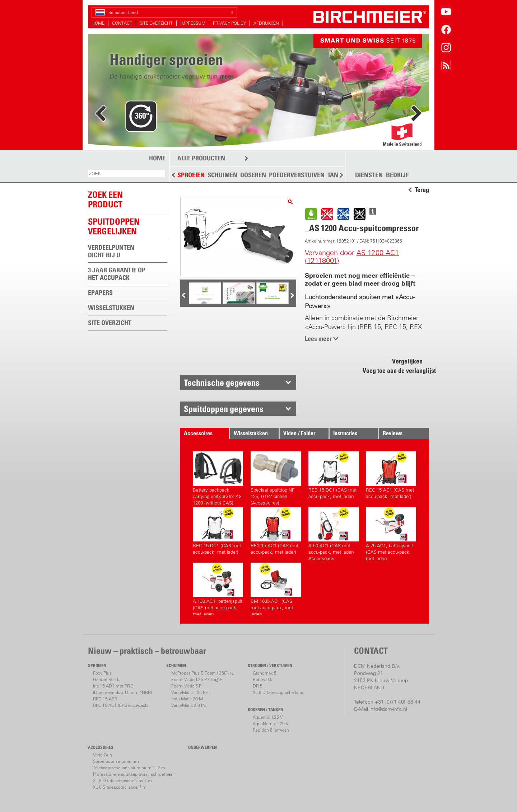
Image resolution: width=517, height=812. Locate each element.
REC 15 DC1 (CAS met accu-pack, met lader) (218, 531)
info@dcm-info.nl (388, 709)
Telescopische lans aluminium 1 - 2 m (129, 768)
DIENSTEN (369, 175)
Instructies (345, 433)
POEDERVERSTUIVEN (297, 175)
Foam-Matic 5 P (186, 686)
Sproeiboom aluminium (116, 761)
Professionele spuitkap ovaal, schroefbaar (133, 774)
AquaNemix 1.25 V (271, 724)
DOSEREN (253, 175)
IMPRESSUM (193, 23)
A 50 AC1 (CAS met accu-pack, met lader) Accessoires (334, 533)
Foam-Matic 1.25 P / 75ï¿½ (197, 679)
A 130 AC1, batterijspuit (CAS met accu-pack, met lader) (218, 589)
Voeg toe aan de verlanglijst (395, 370)
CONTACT (122, 23)
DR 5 (258, 686)
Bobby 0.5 (263, 679)
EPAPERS (100, 293)
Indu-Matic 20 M (187, 699)
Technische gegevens (222, 382)
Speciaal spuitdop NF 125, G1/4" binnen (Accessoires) (276, 477)
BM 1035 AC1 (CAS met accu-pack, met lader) (276, 589)
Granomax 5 (265, 673)
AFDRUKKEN (266, 23)
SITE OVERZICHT (156, 23)
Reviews (393, 433)
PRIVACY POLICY (229, 23)
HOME (98, 23)
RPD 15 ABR (105, 699)
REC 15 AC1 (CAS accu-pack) (121, 705)
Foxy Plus (102, 673)
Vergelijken (407, 361)
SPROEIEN (191, 175)
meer (227, 76)
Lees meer (318, 339)
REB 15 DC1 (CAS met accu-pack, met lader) (334, 475)
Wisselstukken (251, 433)
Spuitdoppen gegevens (224, 409)
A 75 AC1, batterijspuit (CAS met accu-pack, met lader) (391, 533)
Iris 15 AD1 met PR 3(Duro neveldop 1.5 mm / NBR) (122, 689)
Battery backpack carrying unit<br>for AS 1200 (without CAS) (218, 477)
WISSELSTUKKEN (111, 308)
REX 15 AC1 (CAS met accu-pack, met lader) (276, 531)
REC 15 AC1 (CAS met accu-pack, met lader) (391, 475)
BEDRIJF (397, 175)
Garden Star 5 (106, 679)
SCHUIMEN (222, 175)
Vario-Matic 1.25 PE (190, 692)
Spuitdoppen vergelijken (114, 226)
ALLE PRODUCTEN (201, 158)
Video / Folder (299, 433)
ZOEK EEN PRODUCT (105, 199)
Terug (422, 190)
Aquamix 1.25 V (268, 717)
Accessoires (198, 433)
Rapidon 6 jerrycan (271, 730)
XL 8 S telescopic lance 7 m (120, 787)
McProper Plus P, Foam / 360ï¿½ (202, 673)
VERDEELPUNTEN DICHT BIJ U (111, 251)
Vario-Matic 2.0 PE (189, 705)
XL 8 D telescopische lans (278, 692)
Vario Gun (103, 755)
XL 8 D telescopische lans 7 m (122, 781)
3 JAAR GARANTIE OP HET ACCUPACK (117, 274)
